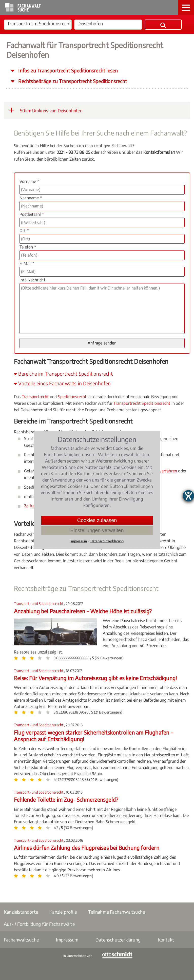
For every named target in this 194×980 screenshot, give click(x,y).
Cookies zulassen (97, 520)
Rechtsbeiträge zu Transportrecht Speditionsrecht (72, 81)
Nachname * (31, 198)
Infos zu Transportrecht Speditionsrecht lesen (67, 70)
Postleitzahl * (32, 214)
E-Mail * (27, 263)
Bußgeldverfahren (160, 471)
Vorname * (29, 181)
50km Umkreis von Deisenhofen (46, 110)
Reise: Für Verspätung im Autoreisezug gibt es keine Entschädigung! (95, 678)
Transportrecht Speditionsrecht (142, 403)
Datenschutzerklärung (118, 940)
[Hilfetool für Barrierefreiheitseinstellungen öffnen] (188, 496)
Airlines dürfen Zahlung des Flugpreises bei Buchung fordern (87, 848)
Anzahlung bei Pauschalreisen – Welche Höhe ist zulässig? (83, 611)
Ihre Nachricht (32, 280)
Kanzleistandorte (21, 912)
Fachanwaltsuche (21, 940)
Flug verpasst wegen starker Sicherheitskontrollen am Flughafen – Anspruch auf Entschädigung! (93, 736)
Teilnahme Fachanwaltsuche (117, 912)
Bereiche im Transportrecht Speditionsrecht (63, 374)
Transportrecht (35, 397)
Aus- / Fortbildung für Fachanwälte (39, 924)
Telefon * (28, 247)
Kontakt (166, 940)
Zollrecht (32, 506)
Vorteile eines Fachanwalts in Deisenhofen (62, 383)
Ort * (24, 230)
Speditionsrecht (72, 397)
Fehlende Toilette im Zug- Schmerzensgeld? (66, 800)
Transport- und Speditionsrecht (39, 603)
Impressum (67, 940)
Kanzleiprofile (63, 912)
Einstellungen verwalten (97, 530)
